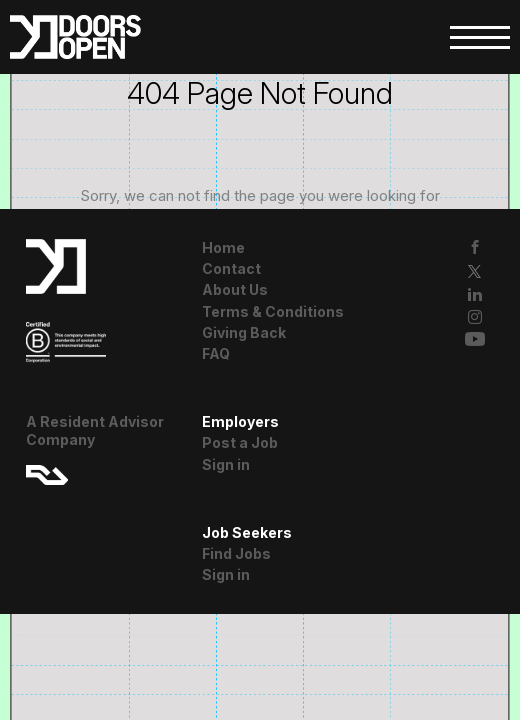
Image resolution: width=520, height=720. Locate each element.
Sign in (226, 464)
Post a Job (240, 442)
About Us (235, 289)
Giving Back (244, 332)
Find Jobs (236, 553)
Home (223, 247)
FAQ (216, 353)
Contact (231, 268)
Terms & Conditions (273, 311)
